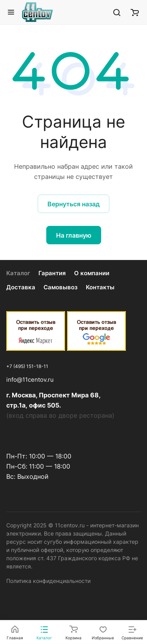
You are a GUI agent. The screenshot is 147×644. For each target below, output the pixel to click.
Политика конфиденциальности (48, 581)
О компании (92, 273)
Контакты (100, 287)
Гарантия (52, 273)
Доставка (21, 287)
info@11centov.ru (30, 380)
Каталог (18, 273)
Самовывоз (61, 287)
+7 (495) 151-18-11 (27, 366)
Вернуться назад (73, 204)
